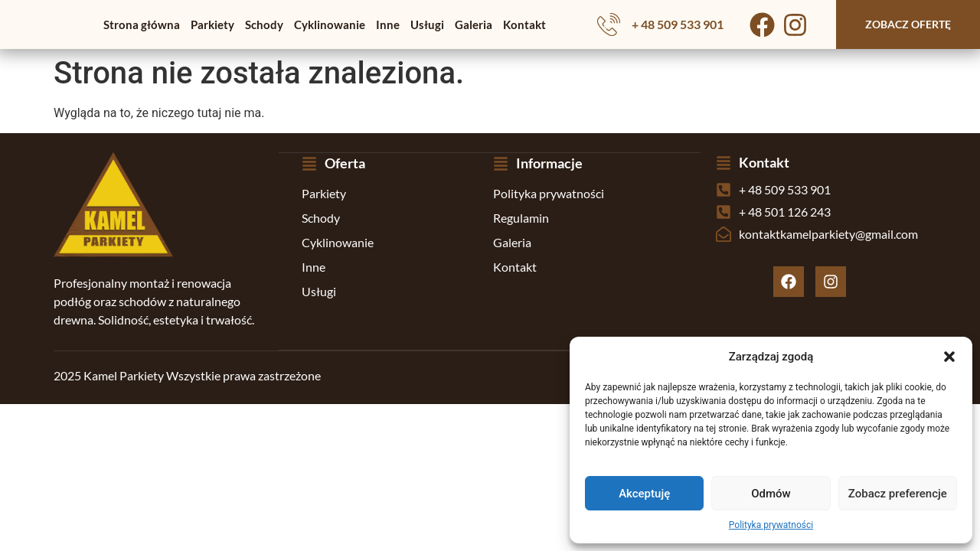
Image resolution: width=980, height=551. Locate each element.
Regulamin (521, 217)
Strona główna (142, 24)
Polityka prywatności (771, 525)
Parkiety (212, 24)
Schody (264, 24)
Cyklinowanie (330, 24)
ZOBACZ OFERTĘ (908, 24)
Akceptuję (644, 494)
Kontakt (524, 24)
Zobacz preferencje (898, 494)
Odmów (771, 494)
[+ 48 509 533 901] (609, 24)
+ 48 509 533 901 (678, 24)
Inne (388, 24)
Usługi (427, 24)
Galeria (474, 24)
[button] (949, 357)
